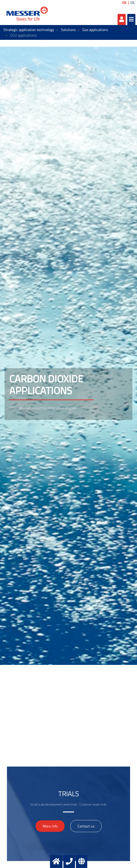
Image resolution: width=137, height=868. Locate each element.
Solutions (68, 30)
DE (133, 3)
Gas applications (95, 30)
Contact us (86, 826)
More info (50, 826)
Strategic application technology (29, 30)
